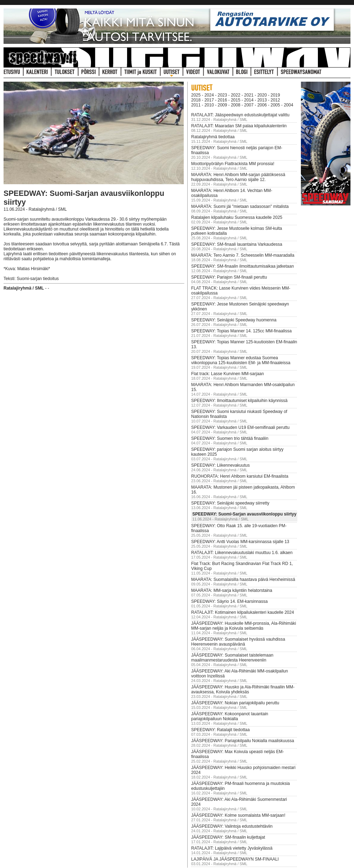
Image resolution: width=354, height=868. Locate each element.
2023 (222, 95)
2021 (249, 95)
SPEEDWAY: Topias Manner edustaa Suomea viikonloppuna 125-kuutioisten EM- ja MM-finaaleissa (241, 360)
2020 (262, 95)
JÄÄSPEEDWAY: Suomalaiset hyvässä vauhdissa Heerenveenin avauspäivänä (238, 642)
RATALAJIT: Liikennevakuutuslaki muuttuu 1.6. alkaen (242, 553)
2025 (196, 95)
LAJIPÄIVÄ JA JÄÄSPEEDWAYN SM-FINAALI (235, 859)
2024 (209, 95)
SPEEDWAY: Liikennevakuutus (220, 465)
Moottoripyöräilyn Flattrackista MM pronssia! (233, 164)
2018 (196, 100)
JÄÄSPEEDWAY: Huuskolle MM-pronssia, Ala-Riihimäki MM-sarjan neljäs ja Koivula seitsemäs (244, 626)
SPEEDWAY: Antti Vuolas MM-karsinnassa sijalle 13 (240, 542)
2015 (236, 100)
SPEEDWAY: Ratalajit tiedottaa (220, 730)
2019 (275, 95)
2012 (275, 100)
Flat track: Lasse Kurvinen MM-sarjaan (227, 374)
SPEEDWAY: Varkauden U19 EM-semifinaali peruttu (240, 427)
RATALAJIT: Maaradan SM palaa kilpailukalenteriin (239, 126)
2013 (262, 100)
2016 (222, 100)
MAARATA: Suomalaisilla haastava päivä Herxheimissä (243, 579)
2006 (262, 105)
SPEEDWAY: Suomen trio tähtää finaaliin (230, 438)
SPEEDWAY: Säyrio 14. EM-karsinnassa (229, 601)
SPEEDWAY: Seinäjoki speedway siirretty (230, 503)
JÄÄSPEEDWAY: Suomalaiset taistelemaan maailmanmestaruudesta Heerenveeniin (232, 658)
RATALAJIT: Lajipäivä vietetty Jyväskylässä (232, 848)
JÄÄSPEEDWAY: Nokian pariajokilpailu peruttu (235, 703)
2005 (275, 105)
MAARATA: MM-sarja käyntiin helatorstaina (232, 590)
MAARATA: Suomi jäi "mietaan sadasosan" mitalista (240, 206)
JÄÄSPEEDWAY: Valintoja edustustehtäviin (232, 826)
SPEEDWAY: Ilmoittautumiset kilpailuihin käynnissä (239, 401)
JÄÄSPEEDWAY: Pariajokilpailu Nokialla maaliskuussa (243, 741)
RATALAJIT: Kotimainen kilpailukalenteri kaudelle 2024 (242, 612)
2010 (209, 105)
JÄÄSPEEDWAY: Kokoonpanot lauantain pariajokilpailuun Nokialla (230, 716)
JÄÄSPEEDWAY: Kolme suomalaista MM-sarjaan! (238, 815)
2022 (236, 95)
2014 (249, 100)
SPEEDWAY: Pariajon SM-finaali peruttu (229, 277)
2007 (249, 105)
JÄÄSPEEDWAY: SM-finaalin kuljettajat (228, 837)
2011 (196, 105)
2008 (236, 105)
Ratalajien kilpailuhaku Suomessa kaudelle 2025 (237, 217)
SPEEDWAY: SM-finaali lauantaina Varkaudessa (237, 244)
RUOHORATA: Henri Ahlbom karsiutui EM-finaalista (240, 476)
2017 (209, 100)
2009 (222, 105)
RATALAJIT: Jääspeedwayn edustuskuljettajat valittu (240, 115)
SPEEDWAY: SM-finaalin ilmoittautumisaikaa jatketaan (242, 266)
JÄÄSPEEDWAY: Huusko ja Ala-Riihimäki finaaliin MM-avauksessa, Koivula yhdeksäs (243, 689)
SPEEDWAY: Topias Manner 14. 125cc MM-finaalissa (241, 331)
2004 (289, 105)
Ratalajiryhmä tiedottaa (213, 137)
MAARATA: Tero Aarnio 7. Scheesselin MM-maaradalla (243, 255)
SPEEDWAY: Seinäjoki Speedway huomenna (234, 320)
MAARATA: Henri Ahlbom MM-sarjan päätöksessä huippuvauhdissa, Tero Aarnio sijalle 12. (238, 177)
